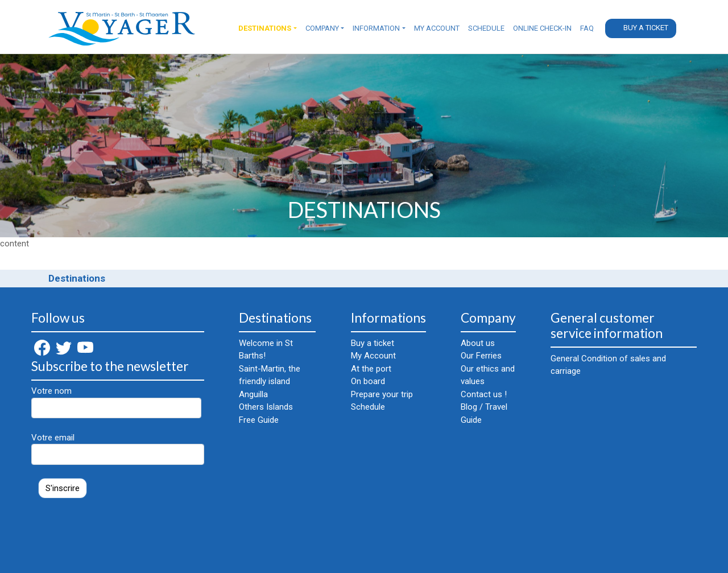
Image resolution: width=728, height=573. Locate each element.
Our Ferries (481, 356)
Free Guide (259, 420)
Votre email (118, 449)
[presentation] (118, 530)
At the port (371, 369)
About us (478, 343)
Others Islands (266, 407)
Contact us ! (484, 394)
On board (368, 381)
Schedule (486, 28)
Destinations (265, 28)
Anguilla (253, 394)
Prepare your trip (382, 394)
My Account (437, 28)
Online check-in (542, 28)
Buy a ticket (646, 28)
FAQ (587, 28)
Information (376, 28)
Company (322, 28)
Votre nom (116, 402)
